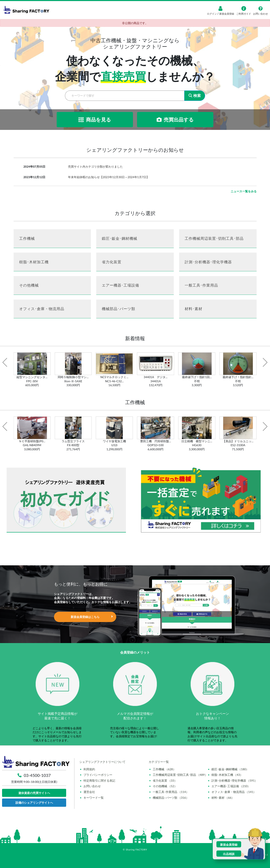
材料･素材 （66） (223, 798)
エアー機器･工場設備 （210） (231, 786)
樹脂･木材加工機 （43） (227, 775)
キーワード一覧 (94, 798)
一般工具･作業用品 (201, 285)
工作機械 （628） (164, 769)
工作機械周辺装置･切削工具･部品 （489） (180, 775)
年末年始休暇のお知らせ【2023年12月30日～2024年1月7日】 (109, 177)
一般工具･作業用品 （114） (171, 792)
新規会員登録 (226, 14)
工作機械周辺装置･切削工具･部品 (214, 238)
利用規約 (89, 769)
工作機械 (27, 238)
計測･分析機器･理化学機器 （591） (235, 780)
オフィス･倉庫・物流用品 (42, 309)
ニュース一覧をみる (244, 191)
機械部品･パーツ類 (119, 309)
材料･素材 (194, 309)
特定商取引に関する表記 (99, 780)
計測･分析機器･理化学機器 (208, 262)
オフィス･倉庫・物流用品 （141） (234, 792)
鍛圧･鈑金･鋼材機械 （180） (230, 769)
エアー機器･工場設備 (120, 285)
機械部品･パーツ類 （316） (171, 798)
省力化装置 (112, 262)
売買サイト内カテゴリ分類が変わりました (95, 166)
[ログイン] (221, 9)
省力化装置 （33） (165, 780)
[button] (5, 362)
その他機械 (29, 285)
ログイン (212, 14)
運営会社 (89, 792)
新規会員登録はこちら (85, 617)
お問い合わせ (92, 786)
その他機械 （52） (165, 786)
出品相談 (229, 854)
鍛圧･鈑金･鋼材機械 (120, 238)
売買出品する (175, 119)
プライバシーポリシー (98, 775)
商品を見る (95, 119)
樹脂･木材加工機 (34, 262)
